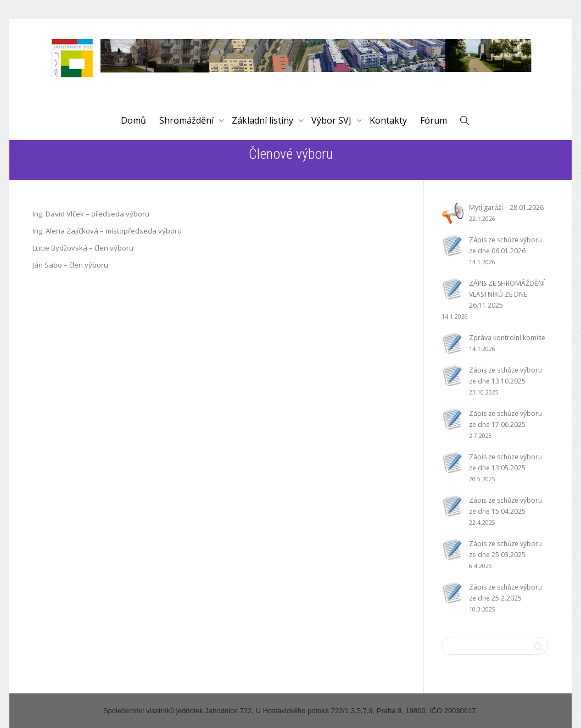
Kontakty (388, 120)
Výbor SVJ (333, 120)
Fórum (434, 120)
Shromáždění (188, 120)
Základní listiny (264, 120)
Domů (133, 120)
